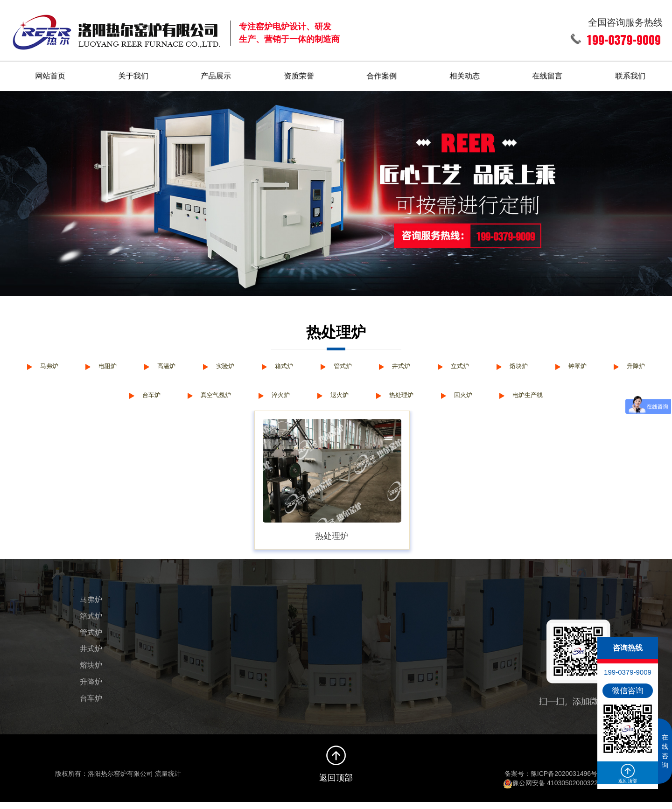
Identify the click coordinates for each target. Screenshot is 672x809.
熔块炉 (563, 365)
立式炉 (500, 365)
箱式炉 (311, 365)
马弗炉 (59, 365)
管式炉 (374, 365)
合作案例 (382, 73)
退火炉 (370, 400)
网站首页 (50, 73)
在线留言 (548, 73)
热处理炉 (437, 400)
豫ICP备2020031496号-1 (567, 781)
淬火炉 (308, 400)
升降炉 (104, 400)
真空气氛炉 (237, 400)
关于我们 (133, 73)
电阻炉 (122, 365)
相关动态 (465, 73)
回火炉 (504, 400)
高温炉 (185, 365)
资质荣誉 (299, 73)
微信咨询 (628, 691)
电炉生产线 (574, 400)
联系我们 (631, 73)
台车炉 (167, 400)
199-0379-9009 (628, 672)
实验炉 (248, 365)
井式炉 (437, 365)
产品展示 (216, 73)
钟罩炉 (626, 365)
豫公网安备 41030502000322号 (554, 790)
